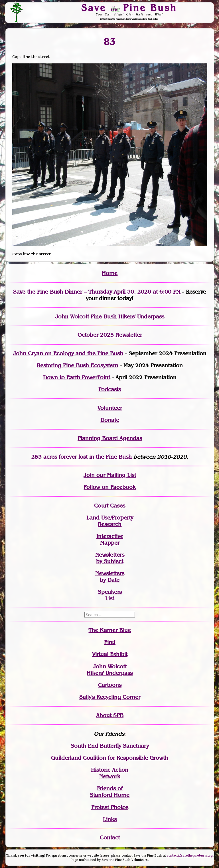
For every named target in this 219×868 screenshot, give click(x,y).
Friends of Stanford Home (110, 792)
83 (110, 42)
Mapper (110, 543)
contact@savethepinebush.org (190, 856)
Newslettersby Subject (110, 558)
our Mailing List (115, 475)
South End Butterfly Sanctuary (110, 746)
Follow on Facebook (110, 487)
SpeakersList (110, 595)
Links (110, 819)
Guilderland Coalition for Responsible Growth (110, 758)
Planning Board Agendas (110, 438)
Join (89, 475)
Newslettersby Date (110, 577)
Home (110, 273)
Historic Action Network (110, 773)
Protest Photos (110, 807)
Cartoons (110, 685)
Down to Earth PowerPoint (77, 377)
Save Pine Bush (129, 8)
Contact (110, 838)
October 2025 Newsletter (110, 335)
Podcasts (110, 389)
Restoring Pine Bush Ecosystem (77, 365)
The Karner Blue (110, 630)
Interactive (110, 536)
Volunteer (110, 408)
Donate (110, 420)
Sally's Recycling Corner (110, 697)
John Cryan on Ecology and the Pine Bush (68, 353)
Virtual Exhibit (110, 654)
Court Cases (110, 506)
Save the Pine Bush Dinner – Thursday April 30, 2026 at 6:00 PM (97, 292)
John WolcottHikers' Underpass (110, 670)
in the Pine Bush (99, 457)
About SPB (110, 715)
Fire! (110, 642)
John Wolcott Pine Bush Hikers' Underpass (110, 317)
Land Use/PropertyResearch (110, 521)
